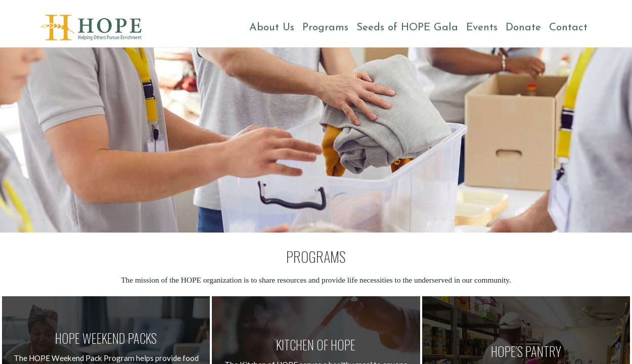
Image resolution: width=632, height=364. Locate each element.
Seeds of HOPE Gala (407, 28)
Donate (523, 28)
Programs (325, 28)
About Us (272, 28)
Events (482, 28)
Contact (568, 28)
